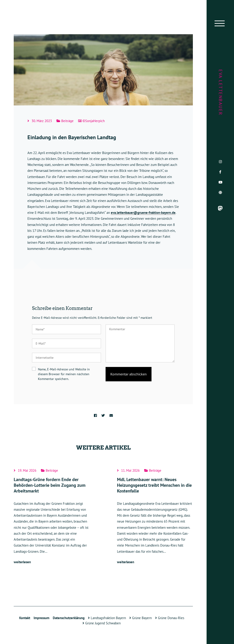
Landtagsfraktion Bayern (107, 618)
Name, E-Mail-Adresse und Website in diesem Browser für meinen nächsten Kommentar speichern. (64, 374)
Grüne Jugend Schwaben (102, 623)
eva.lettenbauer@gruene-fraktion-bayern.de (143, 213)
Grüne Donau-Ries (170, 618)
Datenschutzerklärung (69, 618)
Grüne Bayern (141, 618)
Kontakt (25, 618)
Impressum (41, 618)
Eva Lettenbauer (221, 92)
